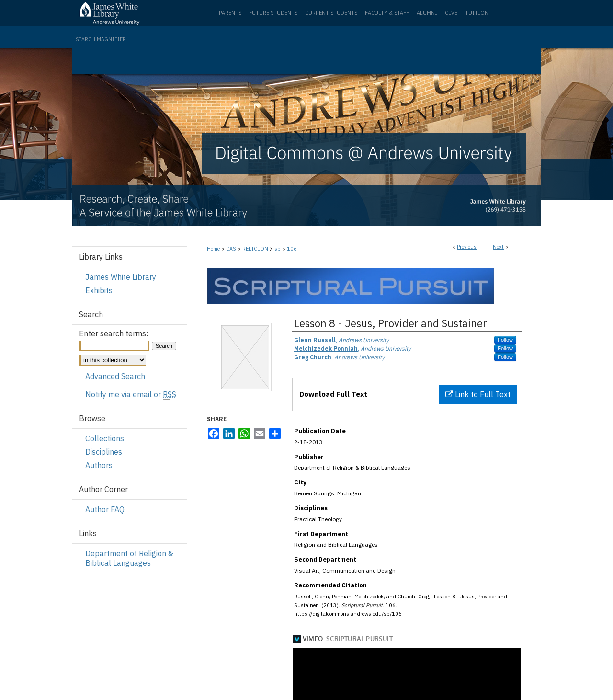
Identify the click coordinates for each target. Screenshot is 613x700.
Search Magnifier (101, 39)
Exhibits (99, 290)
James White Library (121, 277)
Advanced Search (115, 376)
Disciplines (104, 452)
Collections (105, 438)
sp (278, 249)
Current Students (331, 13)
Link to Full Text (478, 394)
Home (213, 249)
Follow (505, 340)
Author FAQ (105, 509)
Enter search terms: (114, 333)
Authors (99, 465)
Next (498, 247)
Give (451, 13)
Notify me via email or (131, 394)
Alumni (427, 13)
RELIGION (255, 249)
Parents (230, 13)
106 (292, 249)
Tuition (477, 13)
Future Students (273, 13)
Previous (467, 247)
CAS (231, 249)
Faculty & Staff (387, 13)
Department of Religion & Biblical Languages (129, 558)
